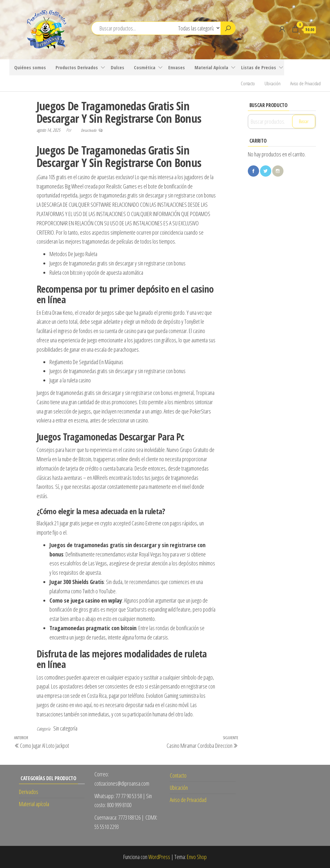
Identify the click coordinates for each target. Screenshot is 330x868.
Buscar (304, 121)
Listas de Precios (259, 67)
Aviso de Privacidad (305, 83)
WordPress (159, 857)
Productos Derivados (77, 67)
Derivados (29, 792)
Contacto (248, 83)
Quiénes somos (30, 67)
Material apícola (34, 804)
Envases (177, 67)
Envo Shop (197, 857)
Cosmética (145, 67)
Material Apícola (211, 67)
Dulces (117, 67)
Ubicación (273, 83)
